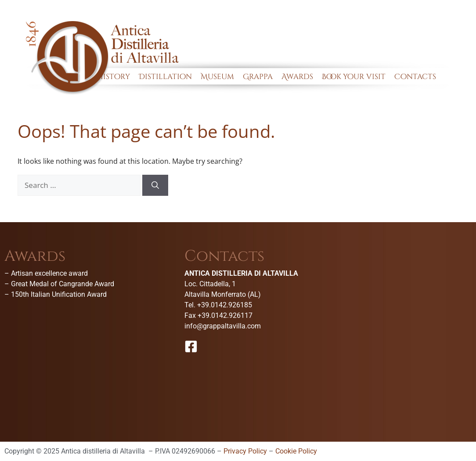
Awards (297, 77)
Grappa (258, 77)
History (114, 77)
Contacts (415, 77)
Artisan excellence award (49, 273)
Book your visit (354, 77)
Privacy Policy (245, 451)
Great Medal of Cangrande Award (63, 284)
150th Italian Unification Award (59, 294)
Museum (217, 77)
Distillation (165, 77)
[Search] (155, 185)
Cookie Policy (296, 451)
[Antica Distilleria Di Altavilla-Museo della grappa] (418, 314)
